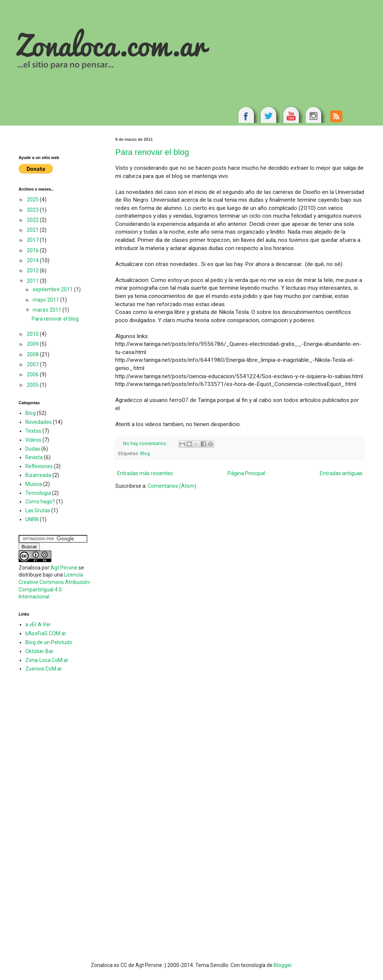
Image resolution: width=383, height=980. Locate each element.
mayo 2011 (46, 300)
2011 (33, 281)
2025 (33, 199)
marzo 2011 (48, 310)
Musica (34, 484)
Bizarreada (38, 475)
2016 (33, 250)
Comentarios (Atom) (172, 486)
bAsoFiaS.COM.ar (46, 633)
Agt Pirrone (64, 568)
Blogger (283, 965)
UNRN (32, 519)
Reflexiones (39, 466)
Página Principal (246, 473)
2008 (33, 354)
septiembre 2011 (53, 289)
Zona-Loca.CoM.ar (47, 660)
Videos (33, 440)
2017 (33, 240)
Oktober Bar (39, 651)
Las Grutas (38, 510)
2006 (33, 374)
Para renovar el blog (152, 152)
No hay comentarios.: (146, 443)
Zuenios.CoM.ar (44, 669)
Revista (34, 457)
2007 (33, 364)
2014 (33, 260)
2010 (33, 334)
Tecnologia (38, 493)
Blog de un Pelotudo (49, 642)
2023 (33, 210)
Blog (145, 453)
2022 (33, 220)
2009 (33, 344)
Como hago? (40, 502)
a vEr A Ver (38, 624)
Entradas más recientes (145, 473)
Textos (33, 431)
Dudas (33, 449)
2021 (33, 230)
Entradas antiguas (341, 473)
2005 (33, 385)
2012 (33, 270)
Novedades (38, 422)
